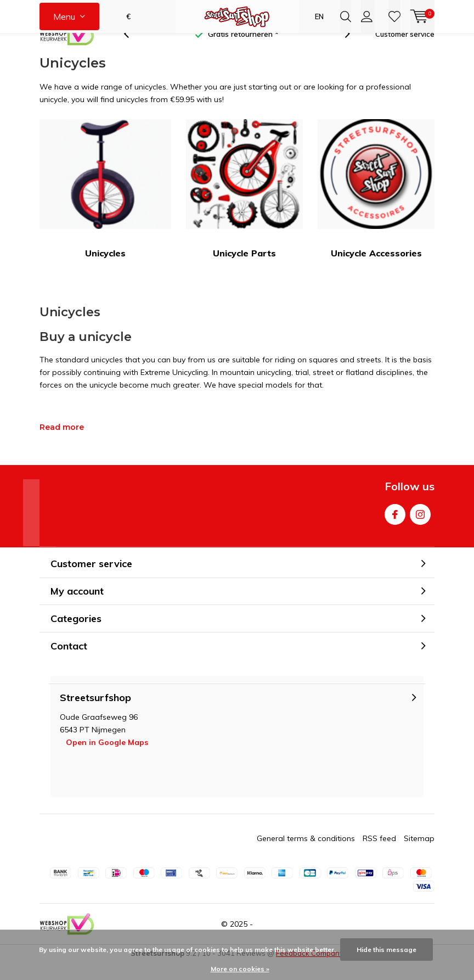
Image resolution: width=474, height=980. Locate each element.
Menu (64, 16)
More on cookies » (240, 969)
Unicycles (105, 206)
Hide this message (386, 950)
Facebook (395, 530)
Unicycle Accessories (376, 206)
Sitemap (419, 856)
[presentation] (132, 52)
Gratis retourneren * (243, 52)
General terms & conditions (306, 856)
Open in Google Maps (107, 760)
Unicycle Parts (244, 206)
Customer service (405, 52)
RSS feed (379, 856)
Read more (62, 445)
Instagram (420, 530)
